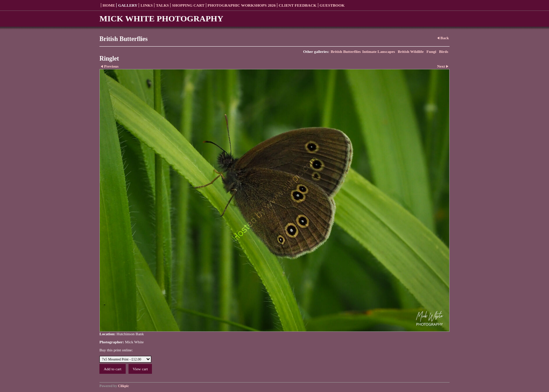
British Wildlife (411, 51)
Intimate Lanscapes (378, 51)
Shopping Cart (188, 5)
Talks (162, 5)
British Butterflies (346, 51)
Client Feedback (298, 5)
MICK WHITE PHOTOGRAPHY (161, 19)
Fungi (431, 51)
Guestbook (332, 5)
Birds (444, 51)
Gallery (128, 5)
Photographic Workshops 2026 (242, 5)
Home (109, 5)
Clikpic (123, 386)
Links (147, 5)
